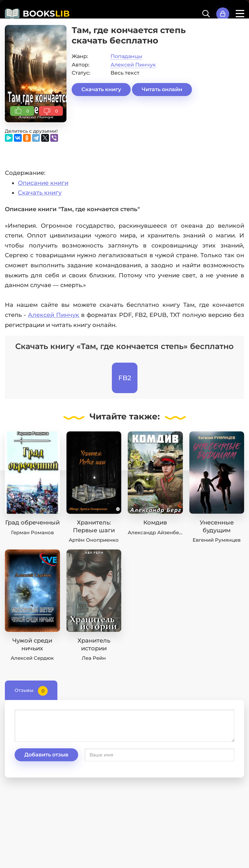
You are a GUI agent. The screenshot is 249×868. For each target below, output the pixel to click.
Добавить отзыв (46, 755)
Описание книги (43, 183)
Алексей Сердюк (32, 658)
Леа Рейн (94, 658)
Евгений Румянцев (217, 540)
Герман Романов (32, 532)
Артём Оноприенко (94, 540)
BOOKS (46, 14)
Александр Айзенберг (156, 532)
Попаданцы (126, 56)
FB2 (125, 378)
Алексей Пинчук (133, 65)
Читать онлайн (162, 89)
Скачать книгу (101, 89)
